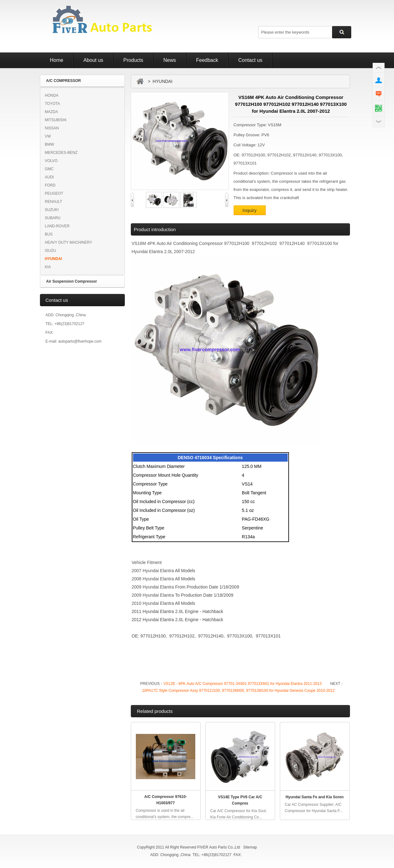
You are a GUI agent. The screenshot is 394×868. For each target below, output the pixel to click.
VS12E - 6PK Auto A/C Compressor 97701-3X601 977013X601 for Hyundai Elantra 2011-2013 (243, 684)
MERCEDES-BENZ (61, 153)
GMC (49, 169)
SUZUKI (52, 210)
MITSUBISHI (56, 120)
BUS (49, 234)
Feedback (207, 60)
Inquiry (250, 210)
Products (133, 60)
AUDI (50, 177)
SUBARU (53, 218)
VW (48, 136)
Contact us (250, 60)
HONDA (52, 95)
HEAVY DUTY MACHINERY (69, 242)
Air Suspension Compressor (72, 281)
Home (57, 60)
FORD (50, 185)
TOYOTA (53, 104)
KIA (48, 267)
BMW (50, 144)
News (169, 60)
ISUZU (51, 251)
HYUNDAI (54, 259)
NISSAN (52, 128)
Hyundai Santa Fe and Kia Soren (315, 797)
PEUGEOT (54, 193)
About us (93, 60)
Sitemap (250, 847)
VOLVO (51, 161)
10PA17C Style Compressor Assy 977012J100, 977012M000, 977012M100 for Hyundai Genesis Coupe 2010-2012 (238, 691)
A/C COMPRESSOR (64, 81)
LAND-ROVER (57, 226)
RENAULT (54, 202)
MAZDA (52, 112)
